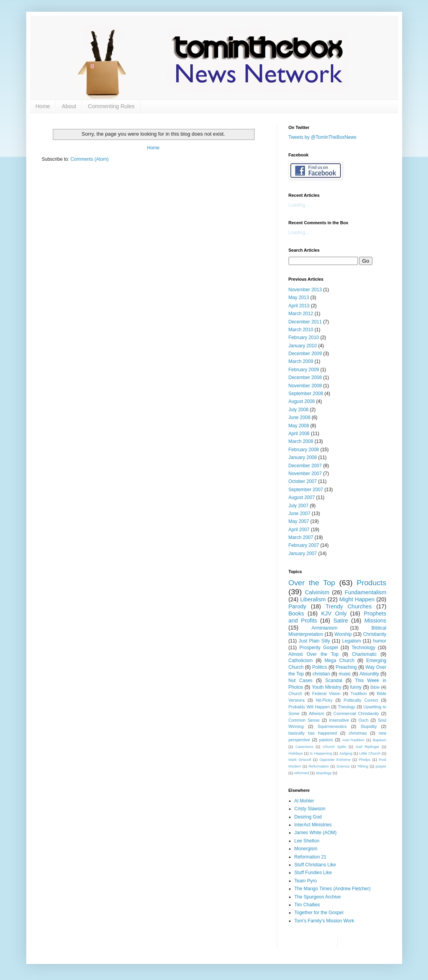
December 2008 (305, 377)
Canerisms (304, 747)
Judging (346, 753)
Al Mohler (304, 801)
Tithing (363, 766)
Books (296, 613)
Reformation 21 (311, 857)
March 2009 (301, 361)
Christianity (375, 634)
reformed (302, 773)
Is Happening (321, 753)
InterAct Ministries (313, 825)
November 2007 (305, 474)
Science (343, 766)
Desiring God (308, 817)
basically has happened (313, 733)
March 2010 (301, 330)
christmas (358, 733)
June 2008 (300, 417)
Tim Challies (307, 905)
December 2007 (305, 466)
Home (43, 106)
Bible (375, 687)
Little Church (370, 753)
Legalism (352, 641)
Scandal (333, 681)
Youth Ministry (326, 687)
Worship (343, 634)
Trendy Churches (349, 606)
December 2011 (305, 322)
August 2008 (302, 401)
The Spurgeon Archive (318, 897)
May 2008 (299, 426)
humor (379, 641)
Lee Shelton (307, 841)
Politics (320, 667)
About (69, 106)
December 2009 (305, 354)
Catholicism (301, 661)
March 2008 (301, 441)
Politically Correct (361, 700)
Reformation (319, 766)
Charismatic (364, 654)
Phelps (364, 759)
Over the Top (312, 583)
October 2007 (303, 481)
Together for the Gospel (319, 913)
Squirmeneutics (332, 726)
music (345, 674)
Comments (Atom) (89, 159)
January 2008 (303, 457)
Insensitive (339, 720)
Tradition (359, 693)
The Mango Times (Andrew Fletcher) (333, 889)
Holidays (296, 753)
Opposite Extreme (335, 759)
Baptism (380, 740)
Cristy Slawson (310, 809)
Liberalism (313, 599)
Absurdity (369, 674)
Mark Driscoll (300, 759)
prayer (381, 766)
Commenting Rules (111, 106)
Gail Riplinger (368, 747)
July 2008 (299, 410)
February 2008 (304, 450)
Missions (376, 621)
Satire (341, 621)
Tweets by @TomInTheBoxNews (323, 137)
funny (356, 687)
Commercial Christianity (356, 713)
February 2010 (304, 338)
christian (321, 674)
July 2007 (299, 506)
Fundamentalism (365, 592)
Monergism (306, 849)
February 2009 (304, 370)
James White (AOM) (316, 833)
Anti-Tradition (353, 740)
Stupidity (369, 726)
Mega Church (340, 661)
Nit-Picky (324, 700)
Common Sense (304, 720)
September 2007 (306, 490)
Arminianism (325, 628)
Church (295, 693)
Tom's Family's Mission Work (324, 921)
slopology (324, 773)
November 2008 (305, 386)
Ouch (363, 720)
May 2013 (299, 298)
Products (372, 583)
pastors (326, 740)
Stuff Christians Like (315, 865)
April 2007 (299, 530)
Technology (364, 648)
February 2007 (304, 545)
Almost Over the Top (314, 654)
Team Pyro (306, 881)
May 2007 (299, 521)
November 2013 (305, 290)
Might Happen (357, 599)
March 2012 (301, 314)
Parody (298, 606)
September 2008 (306, 394)
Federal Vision (326, 693)
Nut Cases (301, 681)
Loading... (299, 205)
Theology (347, 707)
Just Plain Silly (314, 641)
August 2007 (302, 497)
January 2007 (303, 554)
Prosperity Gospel (319, 648)
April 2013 (299, 306)
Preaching (346, 667)
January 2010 (303, 346)
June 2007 (300, 514)
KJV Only (334, 613)
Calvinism (317, 592)
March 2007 (301, 537)
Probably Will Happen (309, 707)
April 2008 (299, 434)
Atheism (317, 713)
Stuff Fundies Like (313, 873)
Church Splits (334, 747)
